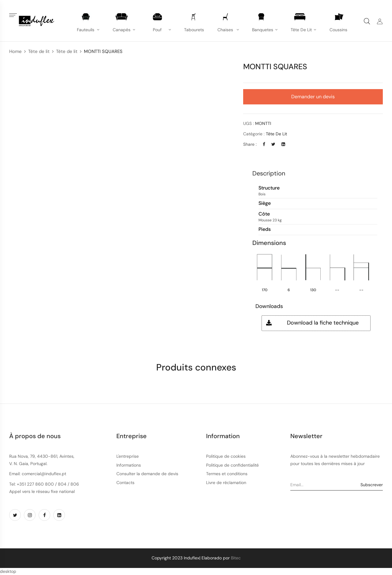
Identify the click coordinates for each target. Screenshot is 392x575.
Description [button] (269, 173)
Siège (265, 203)
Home (15, 51)
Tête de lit (39, 51)
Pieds (265, 229)
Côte (264, 214)
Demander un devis (313, 97)
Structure (269, 188)
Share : (250, 144)
